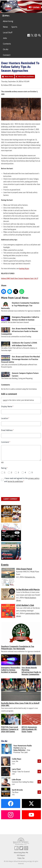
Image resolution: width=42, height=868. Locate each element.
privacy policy (34, 478)
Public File (21, 858)
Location (5, 418)
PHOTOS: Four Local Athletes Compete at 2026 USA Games (10, 729)
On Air (6, 49)
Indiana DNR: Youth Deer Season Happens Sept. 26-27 (20, 278)
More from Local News (26, 77)
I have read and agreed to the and (22, 480)
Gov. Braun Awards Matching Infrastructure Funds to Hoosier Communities (20, 331)
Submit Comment (10, 499)
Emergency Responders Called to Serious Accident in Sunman (11, 670)
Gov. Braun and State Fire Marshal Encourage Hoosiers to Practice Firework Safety (20, 359)
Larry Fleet (16, 769)
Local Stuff (8, 32)
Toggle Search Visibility (39, 35)
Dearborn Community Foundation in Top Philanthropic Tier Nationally (20, 306)
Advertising (8, 21)
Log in (5, 400)
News (5, 27)
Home (6, 16)
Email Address (7, 430)
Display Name (7, 406)
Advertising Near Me (21, 853)
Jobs (5, 38)
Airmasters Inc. (30, 577)
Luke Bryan (16, 779)
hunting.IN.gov (24, 269)
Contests (7, 44)
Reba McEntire (19, 750)
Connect (7, 55)
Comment (6, 442)
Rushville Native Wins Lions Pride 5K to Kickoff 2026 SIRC (20, 704)
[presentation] (18, 490)
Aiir (31, 861)
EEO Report (21, 855)
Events (5, 565)
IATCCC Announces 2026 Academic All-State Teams (29, 729)
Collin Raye (17, 759)
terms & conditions (15, 481)
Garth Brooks (17, 790)
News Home (9, 77)
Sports (14, 27)
